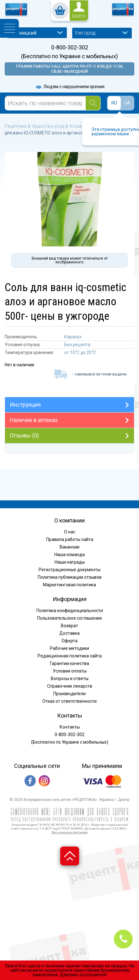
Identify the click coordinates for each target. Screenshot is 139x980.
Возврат (69, 626)
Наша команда (69, 555)
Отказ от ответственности (69, 701)
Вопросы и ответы (70, 679)
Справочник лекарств (70, 686)
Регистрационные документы (69, 570)
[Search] (93, 103)
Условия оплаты (70, 671)
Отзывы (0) (24, 435)
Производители (69, 694)
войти (79, 16)
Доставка (69, 633)
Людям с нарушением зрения (70, 87)
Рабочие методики (69, 648)
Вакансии (69, 547)
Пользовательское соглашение (69, 618)
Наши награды (70, 562)
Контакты (70, 727)
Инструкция (25, 405)
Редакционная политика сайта (70, 656)
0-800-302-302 (70, 48)
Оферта (69, 641)
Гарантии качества (69, 663)
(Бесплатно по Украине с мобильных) (69, 56)
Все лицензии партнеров (70, 832)
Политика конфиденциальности (70, 611)
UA (127, 103)
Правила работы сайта (70, 539)
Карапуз (73, 337)
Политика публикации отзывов (70, 577)
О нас (70, 532)
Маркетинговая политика (69, 585)
